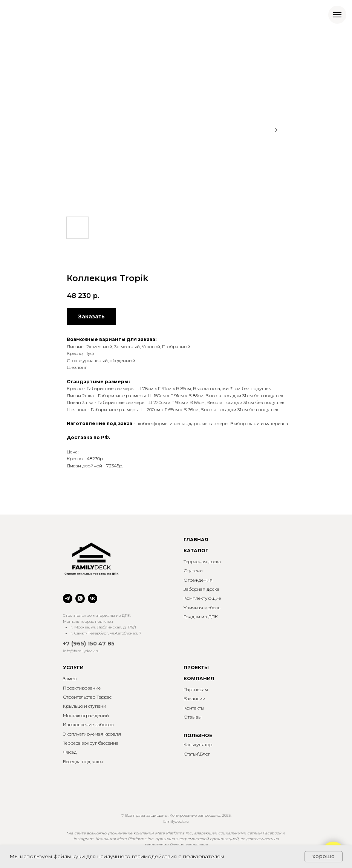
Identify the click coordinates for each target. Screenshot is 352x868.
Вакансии (194, 698)
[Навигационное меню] (337, 15)
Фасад (70, 752)
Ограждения (198, 580)
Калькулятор (198, 744)
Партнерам (196, 689)
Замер (70, 678)
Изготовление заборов (88, 724)
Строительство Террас (87, 697)
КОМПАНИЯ (199, 678)
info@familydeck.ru (81, 651)
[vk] (93, 598)
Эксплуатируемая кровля (92, 734)
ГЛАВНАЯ (196, 540)
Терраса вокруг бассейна (91, 743)
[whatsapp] (80, 598)
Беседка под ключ (83, 761)
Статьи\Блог (197, 754)
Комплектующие (202, 598)
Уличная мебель (202, 608)
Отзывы (193, 717)
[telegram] (68, 598)
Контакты (194, 708)
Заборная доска (201, 589)
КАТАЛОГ (196, 551)
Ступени (193, 571)
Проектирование (82, 688)
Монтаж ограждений (86, 715)
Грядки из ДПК (201, 617)
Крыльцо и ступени (85, 706)
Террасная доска (202, 562)
